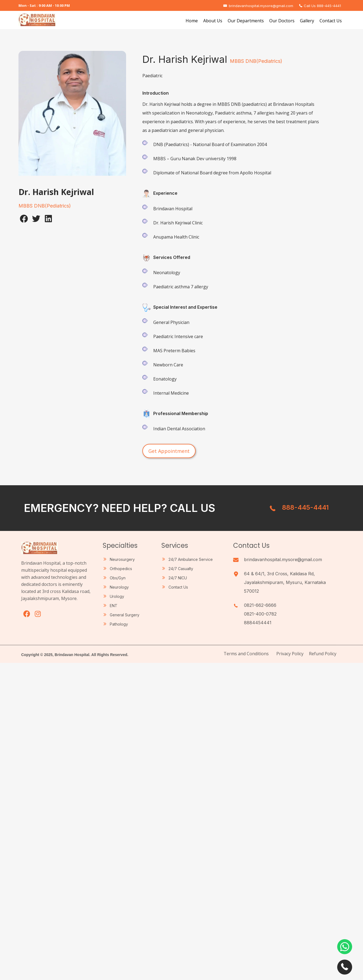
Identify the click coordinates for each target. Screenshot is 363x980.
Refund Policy (323, 654)
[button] (24, 219)
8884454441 (258, 623)
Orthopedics (121, 569)
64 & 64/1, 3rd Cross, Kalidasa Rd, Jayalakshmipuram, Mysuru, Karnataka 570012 (285, 582)
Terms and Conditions (246, 654)
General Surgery (125, 615)
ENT (114, 606)
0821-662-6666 (260, 605)
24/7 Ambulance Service (191, 559)
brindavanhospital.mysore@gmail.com (283, 559)
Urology (117, 596)
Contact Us (178, 587)
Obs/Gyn (118, 578)
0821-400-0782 (260, 614)
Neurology (119, 587)
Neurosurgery (122, 559)
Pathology (119, 624)
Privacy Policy (290, 654)
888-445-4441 (305, 507)
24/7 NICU (178, 578)
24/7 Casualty (181, 569)
